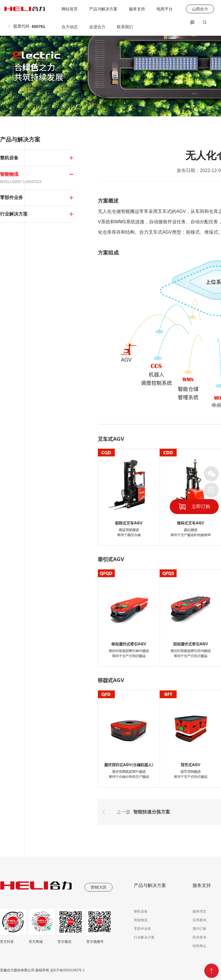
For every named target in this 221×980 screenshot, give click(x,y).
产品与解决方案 (103, 9)
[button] (94, 101)
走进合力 (97, 27)
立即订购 (201, 506)
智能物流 (141, 920)
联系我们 (125, 27)
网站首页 (70, 9)
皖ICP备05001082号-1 (67, 970)
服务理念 (199, 911)
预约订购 (199, 929)
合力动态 (70, 27)
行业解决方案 (144, 937)
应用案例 (199, 920)
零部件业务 (142, 929)
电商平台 (165, 9)
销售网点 (199, 946)
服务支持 (137, 9)
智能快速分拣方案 (152, 812)
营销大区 (99, 887)
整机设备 (141, 911)
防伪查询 (199, 937)
